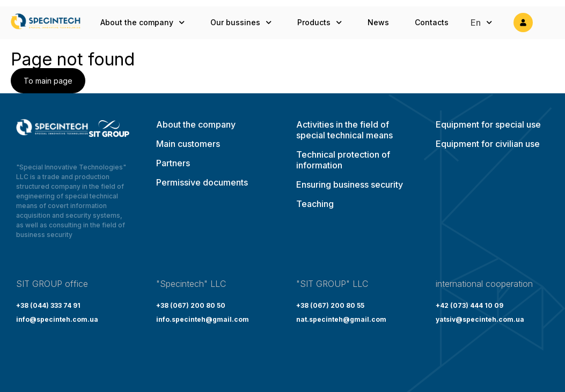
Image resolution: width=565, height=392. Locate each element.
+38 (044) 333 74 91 (48, 305)
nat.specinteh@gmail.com (341, 319)
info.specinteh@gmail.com (203, 319)
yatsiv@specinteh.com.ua (480, 319)
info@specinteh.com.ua (57, 319)
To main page (48, 81)
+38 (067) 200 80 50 (191, 305)
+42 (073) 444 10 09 (469, 305)
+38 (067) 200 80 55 (330, 305)
